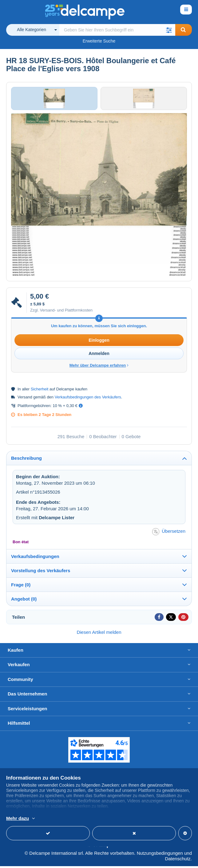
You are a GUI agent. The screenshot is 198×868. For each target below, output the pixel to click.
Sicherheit (40, 391)
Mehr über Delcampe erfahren (99, 367)
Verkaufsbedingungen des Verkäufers (88, 399)
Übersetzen (169, 533)
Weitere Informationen (129, 819)
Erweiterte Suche (99, 41)
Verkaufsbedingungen (35, 558)
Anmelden (99, 355)
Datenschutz (178, 860)
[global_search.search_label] (117, 30)
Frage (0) (21, 586)
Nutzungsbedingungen (160, 855)
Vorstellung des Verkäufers (41, 572)
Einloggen (99, 342)
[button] (169, 30)
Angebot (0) (24, 600)
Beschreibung (26, 460)
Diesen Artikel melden (99, 634)
